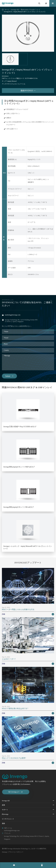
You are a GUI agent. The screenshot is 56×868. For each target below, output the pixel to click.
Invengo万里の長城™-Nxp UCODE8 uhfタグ (20, 427)
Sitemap (4, 852)
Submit (9, 376)
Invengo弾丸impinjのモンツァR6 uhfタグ (19, 507)
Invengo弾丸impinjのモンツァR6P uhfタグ (19, 467)
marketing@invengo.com (13, 315)
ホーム (7, 10)
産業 (3, 805)
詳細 (28, 614)
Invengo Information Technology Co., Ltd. (21, 849)
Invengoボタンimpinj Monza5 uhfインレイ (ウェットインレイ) (25, 12)
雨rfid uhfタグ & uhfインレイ (31, 10)
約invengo (5, 814)
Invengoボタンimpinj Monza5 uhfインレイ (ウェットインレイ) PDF (28, 288)
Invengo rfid (15, 10)
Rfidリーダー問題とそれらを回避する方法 (18, 609)
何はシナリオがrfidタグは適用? (14, 758)
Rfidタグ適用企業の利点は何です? (15, 709)
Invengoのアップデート (28, 563)
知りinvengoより (16, 792)
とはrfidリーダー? (9, 659)
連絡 (3, 823)
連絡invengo (28, 91)
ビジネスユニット (8, 819)
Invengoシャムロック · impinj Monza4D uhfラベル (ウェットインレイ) (28, 547)
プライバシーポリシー (16, 852)
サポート (5, 810)
